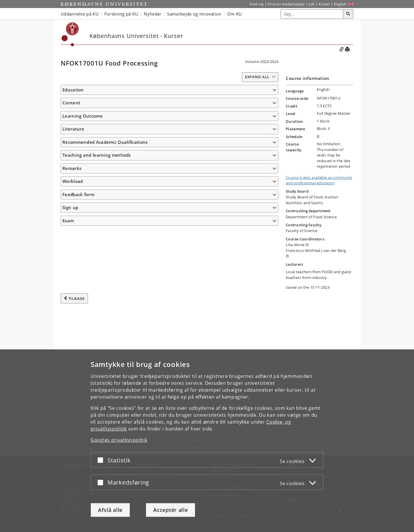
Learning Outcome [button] (83, 167)
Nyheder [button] (153, 14)
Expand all (257, 77)
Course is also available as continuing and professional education (319, 180)
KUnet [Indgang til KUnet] (324, 4)
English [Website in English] (340, 4)
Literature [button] (73, 300)
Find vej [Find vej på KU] (256, 4)
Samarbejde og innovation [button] (194, 14)
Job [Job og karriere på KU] (312, 4)
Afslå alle (110, 510)
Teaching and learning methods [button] (97, 335)
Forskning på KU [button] (121, 14)
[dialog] (207, 441)
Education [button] (73, 90)
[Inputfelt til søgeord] (312, 14)
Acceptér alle (170, 510)
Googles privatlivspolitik (119, 440)
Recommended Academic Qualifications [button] (105, 322)
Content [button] (71, 117)
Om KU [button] (235, 14)
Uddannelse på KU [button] (80, 14)
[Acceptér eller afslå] (102, 460)
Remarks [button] (72, 348)
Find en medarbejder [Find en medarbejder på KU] (286, 4)
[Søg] (348, 14)
